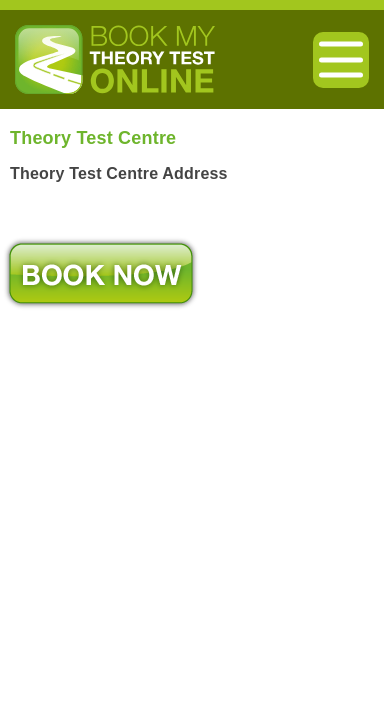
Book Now (101, 273)
